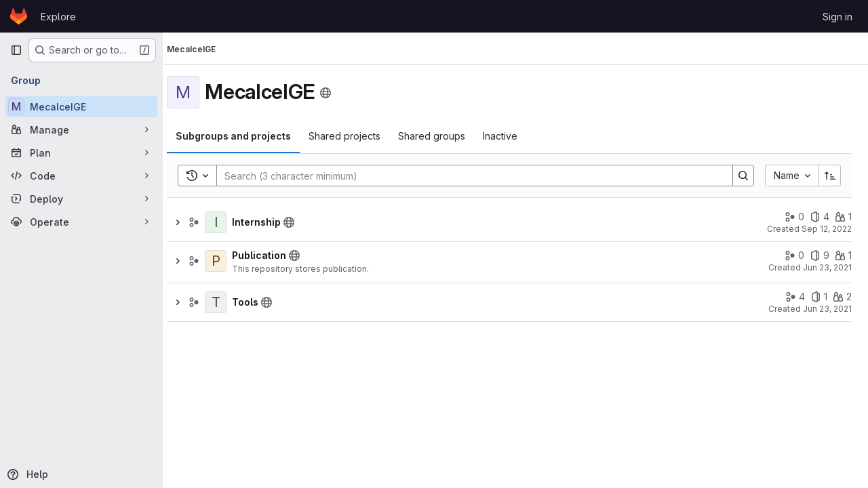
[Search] (474, 176)
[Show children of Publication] (190, 261)
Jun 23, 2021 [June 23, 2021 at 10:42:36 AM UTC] (827, 309)
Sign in (837, 17)
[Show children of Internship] (190, 222)
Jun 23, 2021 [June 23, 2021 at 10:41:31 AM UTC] (827, 267)
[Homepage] (19, 16)
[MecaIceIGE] (81, 106)
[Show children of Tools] (190, 302)
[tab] (245, 136)
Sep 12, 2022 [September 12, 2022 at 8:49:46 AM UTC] (827, 229)
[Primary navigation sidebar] (16, 50)
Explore (58, 17)
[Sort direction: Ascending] (830, 176)
